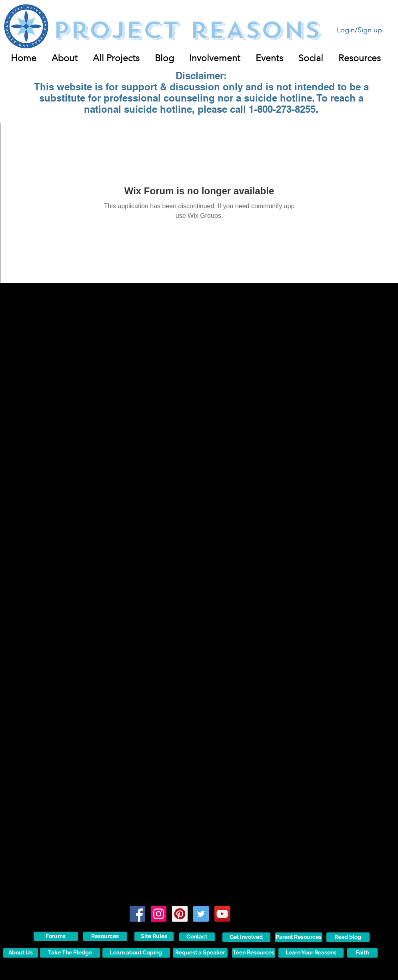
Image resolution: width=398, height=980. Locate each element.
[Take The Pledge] (70, 953)
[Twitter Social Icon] (201, 914)
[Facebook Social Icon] (137, 914)
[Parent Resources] (299, 937)
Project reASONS (187, 30)
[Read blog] (348, 937)
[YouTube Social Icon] (222, 914)
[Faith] (362, 953)
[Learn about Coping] (136, 953)
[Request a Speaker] (200, 953)
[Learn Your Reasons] (311, 953)
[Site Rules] (154, 936)
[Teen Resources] (254, 953)
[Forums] (56, 936)
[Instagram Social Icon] (159, 914)
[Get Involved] (246, 937)
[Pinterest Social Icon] (180, 914)
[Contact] (197, 937)
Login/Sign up (359, 30)
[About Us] (21, 953)
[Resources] (105, 936)
